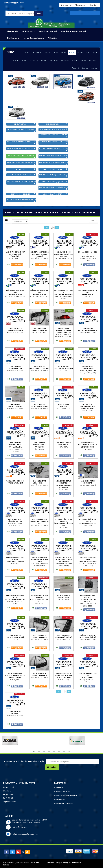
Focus (95, 53)
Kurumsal (81, 5)
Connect (93, 60)
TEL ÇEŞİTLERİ (25, 169)
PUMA (64, 53)
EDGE (56, 53)
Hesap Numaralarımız (33, 38)
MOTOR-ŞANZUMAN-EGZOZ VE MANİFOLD (54, 188)
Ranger (85, 68)
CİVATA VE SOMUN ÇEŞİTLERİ (55, 182)
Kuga (74, 60)
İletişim (52, 38)
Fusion (81, 53)
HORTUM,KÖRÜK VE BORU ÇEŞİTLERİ (53, 130)
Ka (88, 53)
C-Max (44, 60)
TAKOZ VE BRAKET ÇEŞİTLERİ (55, 194)
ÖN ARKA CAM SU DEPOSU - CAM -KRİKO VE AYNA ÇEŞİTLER (54, 143)
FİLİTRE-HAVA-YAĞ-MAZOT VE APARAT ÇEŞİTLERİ (21, 130)
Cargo (94, 68)
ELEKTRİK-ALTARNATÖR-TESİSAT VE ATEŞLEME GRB (54, 149)
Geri (46, 228)
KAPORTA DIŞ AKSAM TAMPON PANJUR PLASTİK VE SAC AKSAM (54, 163)
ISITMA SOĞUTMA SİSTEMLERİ (22, 175)
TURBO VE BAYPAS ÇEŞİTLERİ (55, 169)
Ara (39, 13)
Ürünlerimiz (29, 31)
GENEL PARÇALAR (25, 124)
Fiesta (72, 53)
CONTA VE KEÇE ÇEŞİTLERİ (23, 194)
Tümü (28, 53)
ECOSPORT (38, 53)
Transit (76, 68)
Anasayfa (13, 31)
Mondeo (54, 60)
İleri (57, 228)
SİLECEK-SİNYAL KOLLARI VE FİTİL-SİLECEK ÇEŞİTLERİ (54, 156)
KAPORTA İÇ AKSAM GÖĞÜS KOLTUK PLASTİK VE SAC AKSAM (21, 183)
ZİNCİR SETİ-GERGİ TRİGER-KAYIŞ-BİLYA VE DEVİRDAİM (21, 200)
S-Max (25, 60)
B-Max (16, 60)
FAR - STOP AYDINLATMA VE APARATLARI (21, 156)
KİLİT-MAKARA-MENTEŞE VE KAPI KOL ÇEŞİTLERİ (54, 176)
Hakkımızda (13, 38)
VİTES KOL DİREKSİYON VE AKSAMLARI (54, 136)
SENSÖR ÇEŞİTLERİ (57, 124)
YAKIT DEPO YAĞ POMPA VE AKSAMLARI (21, 143)
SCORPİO (34, 60)
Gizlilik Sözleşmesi (48, 31)
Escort (48, 53)
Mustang (65, 60)
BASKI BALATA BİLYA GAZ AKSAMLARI (21, 149)
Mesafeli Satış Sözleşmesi (73, 31)
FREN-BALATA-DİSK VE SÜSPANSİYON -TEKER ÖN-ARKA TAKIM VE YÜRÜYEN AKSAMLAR (21, 163)
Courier (83, 60)
